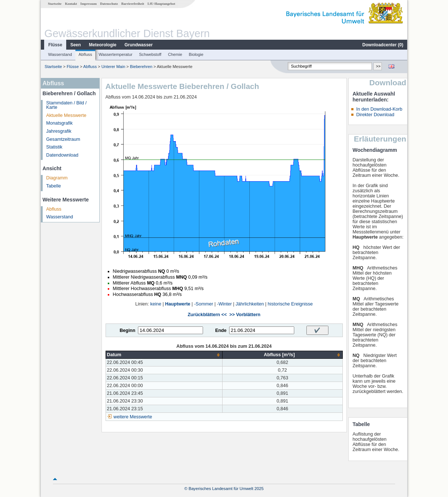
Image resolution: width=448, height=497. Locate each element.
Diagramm (57, 178)
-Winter (225, 304)
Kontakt (71, 4)
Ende (221, 330)
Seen (76, 45)
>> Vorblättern (245, 315)
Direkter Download (375, 115)
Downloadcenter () (383, 45)
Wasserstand (60, 54)
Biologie (196, 54)
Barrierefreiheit (133, 4)
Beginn (127, 330)
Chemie (175, 54)
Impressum (89, 4)
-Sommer (204, 304)
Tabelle (54, 186)
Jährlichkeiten (250, 304)
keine (156, 304)
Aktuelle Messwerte (66, 115)
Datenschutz (109, 4)
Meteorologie (103, 45)
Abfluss (86, 54)
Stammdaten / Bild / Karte (67, 105)
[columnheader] (164, 355)
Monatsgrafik (60, 123)
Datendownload (63, 155)
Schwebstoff (150, 54)
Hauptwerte (178, 304)
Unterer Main (113, 67)
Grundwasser (139, 45)
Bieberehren (141, 67)
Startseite (55, 4)
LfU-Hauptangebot (161, 4)
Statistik (54, 147)
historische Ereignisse (290, 304)
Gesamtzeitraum (63, 139)
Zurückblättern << (207, 315)
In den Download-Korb (379, 109)
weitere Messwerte (133, 417)
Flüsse (55, 45)
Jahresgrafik (59, 131)
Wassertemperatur (115, 54)
